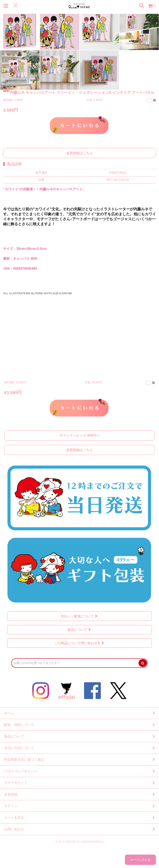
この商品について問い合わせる (80, 643)
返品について (80, 630)
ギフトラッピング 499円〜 (79, 435)
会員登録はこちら (79, 153)
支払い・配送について (80, 616)
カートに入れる (79, 125)
